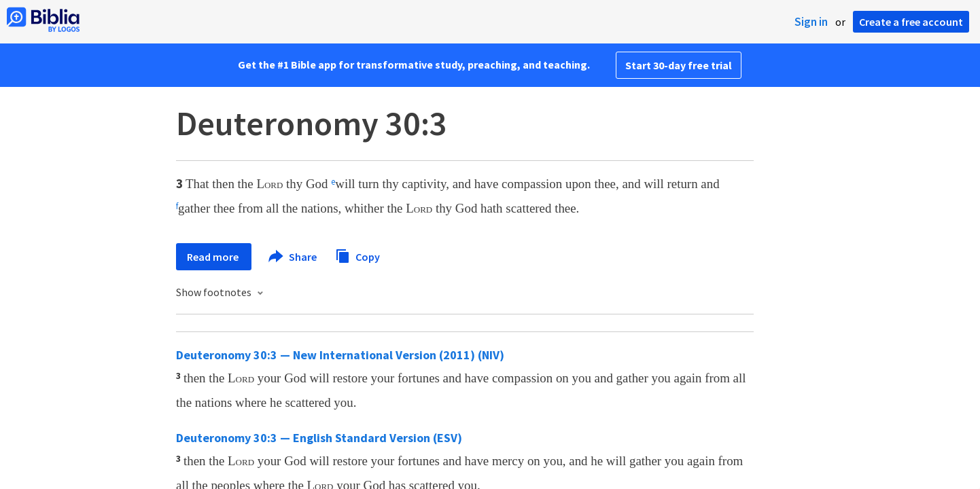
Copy (357, 255)
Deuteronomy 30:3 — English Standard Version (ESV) (319, 438)
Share (293, 257)
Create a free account (911, 22)
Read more (214, 257)
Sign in (811, 22)
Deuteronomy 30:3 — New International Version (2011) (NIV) (340, 355)
